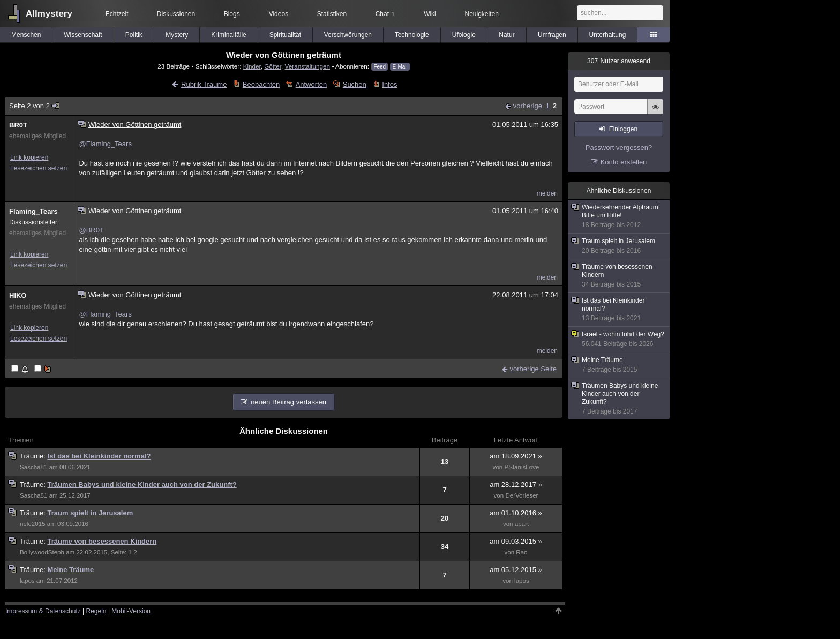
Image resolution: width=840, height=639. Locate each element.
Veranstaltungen (307, 66)
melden (547, 193)
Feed (380, 67)
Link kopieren (29, 157)
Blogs (232, 14)
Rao (522, 552)
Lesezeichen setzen (39, 168)
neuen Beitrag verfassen (288, 402)
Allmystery (49, 14)
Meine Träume (71, 570)
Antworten (312, 84)
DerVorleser (522, 495)
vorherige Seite (533, 369)
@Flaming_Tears (105, 144)
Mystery (177, 35)
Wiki (430, 14)
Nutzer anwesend (619, 61)
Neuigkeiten (482, 14)
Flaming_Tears (33, 211)
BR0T (18, 125)
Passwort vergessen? (619, 148)
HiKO (18, 295)
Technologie (412, 35)
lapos (27, 581)
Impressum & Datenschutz (43, 611)
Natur (507, 35)
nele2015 (33, 524)
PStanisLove (522, 467)
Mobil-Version (131, 611)
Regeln (96, 611)
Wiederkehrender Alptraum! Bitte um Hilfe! (619, 216)
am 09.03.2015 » (516, 541)
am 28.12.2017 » (516, 484)
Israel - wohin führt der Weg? (619, 339)
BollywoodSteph (42, 552)
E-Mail (400, 67)
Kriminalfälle (228, 35)
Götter (273, 66)
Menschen (26, 35)
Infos (389, 84)
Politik (134, 35)
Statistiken (332, 14)
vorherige (528, 106)
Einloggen (623, 129)
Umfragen (552, 35)
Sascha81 (33, 467)
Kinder (252, 66)
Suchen (355, 84)
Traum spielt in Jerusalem (91, 513)
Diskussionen (176, 14)
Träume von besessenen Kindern (102, 541)
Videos (279, 14)
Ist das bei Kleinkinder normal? (99, 456)
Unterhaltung (608, 35)
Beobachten (261, 84)
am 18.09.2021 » (516, 456)
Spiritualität (285, 35)
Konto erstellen (624, 162)
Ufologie (464, 35)
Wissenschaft (83, 35)
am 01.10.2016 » (516, 513)
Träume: (34, 456)
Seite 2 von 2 (35, 106)
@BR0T (91, 230)
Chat (385, 14)
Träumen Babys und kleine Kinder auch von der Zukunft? (142, 484)
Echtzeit (117, 14)
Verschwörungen (348, 35)
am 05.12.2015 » (516, 570)
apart (522, 524)
